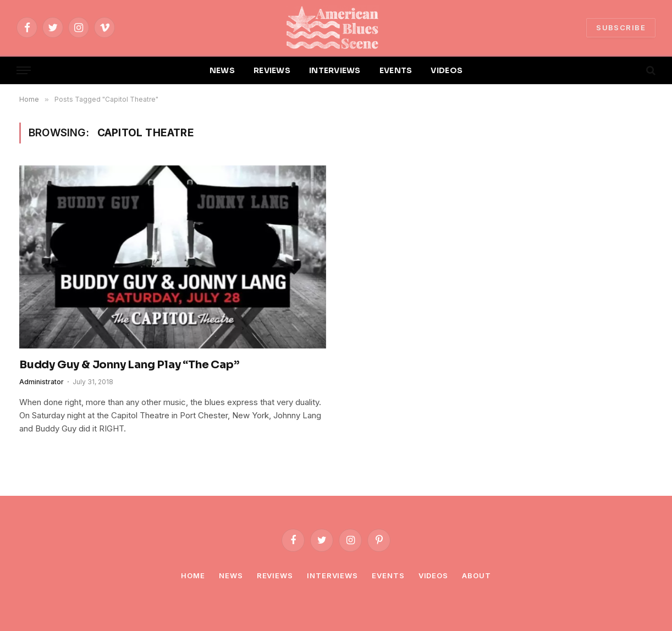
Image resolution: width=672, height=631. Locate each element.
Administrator (42, 382)
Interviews (332, 575)
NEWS (222, 70)
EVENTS (396, 70)
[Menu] (24, 71)
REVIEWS (272, 70)
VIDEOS (447, 70)
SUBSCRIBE (621, 27)
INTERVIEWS (335, 70)
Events (388, 575)
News (231, 575)
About (477, 575)
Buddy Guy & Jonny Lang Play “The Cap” (129, 365)
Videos (433, 575)
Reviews (275, 575)
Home (193, 575)
